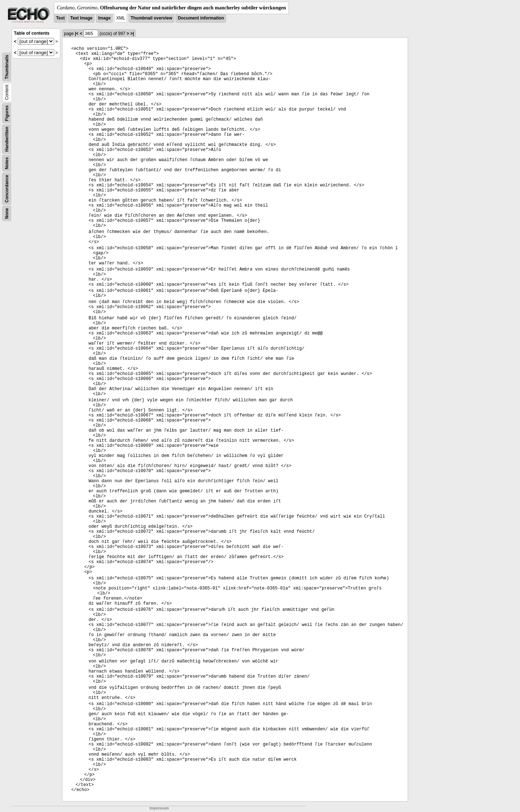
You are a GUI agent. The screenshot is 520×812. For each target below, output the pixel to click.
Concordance (7, 189)
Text (60, 18)
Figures (7, 113)
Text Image (81, 18)
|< (77, 34)
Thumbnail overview (151, 18)
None (7, 213)
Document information (201, 18)
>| (132, 34)
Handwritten (7, 139)
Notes (7, 163)
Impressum (159, 808)
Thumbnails (7, 67)
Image (105, 18)
